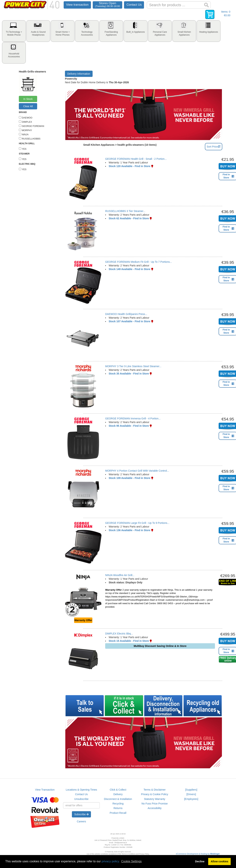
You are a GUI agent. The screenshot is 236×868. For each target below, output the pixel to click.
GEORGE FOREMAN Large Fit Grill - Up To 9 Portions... (137, 523)
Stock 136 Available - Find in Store (130, 530)
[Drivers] (191, 794)
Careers (81, 821)
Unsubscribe (81, 799)
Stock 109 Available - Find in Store (130, 478)
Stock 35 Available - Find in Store (129, 374)
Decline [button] (200, 861)
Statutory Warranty (155, 799)
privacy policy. (111, 861)
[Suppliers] (191, 790)
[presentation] (14, 31)
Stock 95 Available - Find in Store (129, 426)
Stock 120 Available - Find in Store (130, 166)
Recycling (118, 804)
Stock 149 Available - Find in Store (130, 269)
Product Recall (118, 813)
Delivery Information (79, 74)
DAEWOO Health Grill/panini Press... (126, 314)
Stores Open (107, 4)
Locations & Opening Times (81, 790)
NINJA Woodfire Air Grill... (120, 575)
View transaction (77, 5)
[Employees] (191, 799)
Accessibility (155, 808)
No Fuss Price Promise (154, 804)
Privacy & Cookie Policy (155, 794)
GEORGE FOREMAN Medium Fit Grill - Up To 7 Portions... (139, 262)
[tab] (14, 31)
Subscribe (81, 814)
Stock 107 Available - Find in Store (130, 321)
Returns (118, 808)
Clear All (28, 106)
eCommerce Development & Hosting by (198, 854)
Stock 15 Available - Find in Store (129, 641)
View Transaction (45, 790)
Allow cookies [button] (220, 861)
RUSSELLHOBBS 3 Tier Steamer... (125, 211)
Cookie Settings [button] (131, 861)
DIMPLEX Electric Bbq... (119, 634)
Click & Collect (118, 790)
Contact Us (134, 5)
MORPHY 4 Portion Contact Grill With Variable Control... (137, 471)
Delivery (118, 794)
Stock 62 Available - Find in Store (129, 218)
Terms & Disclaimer (155, 790)
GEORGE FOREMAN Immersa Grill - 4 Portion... (133, 418)
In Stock (28, 99)
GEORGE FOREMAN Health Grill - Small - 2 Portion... (136, 159)
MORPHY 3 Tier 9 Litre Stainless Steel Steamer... (133, 366)
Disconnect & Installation (118, 799)
